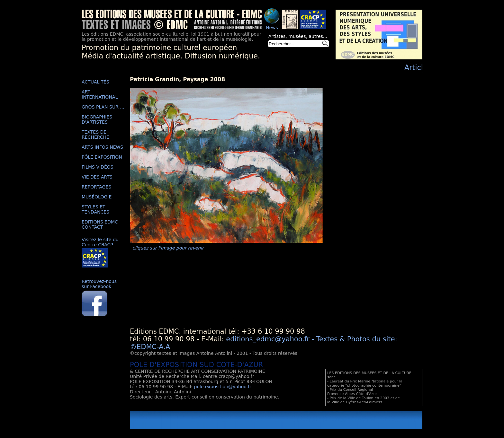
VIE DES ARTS (97, 177)
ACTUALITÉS (95, 82)
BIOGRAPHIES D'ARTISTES (97, 119)
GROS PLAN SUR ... (103, 107)
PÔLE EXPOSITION (102, 157)
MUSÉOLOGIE (97, 197)
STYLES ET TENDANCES (95, 209)
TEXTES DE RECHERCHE (95, 135)
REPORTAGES (96, 187)
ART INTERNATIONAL (100, 94)
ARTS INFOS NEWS (102, 147)
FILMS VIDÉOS (98, 167)
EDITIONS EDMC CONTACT (100, 224)
